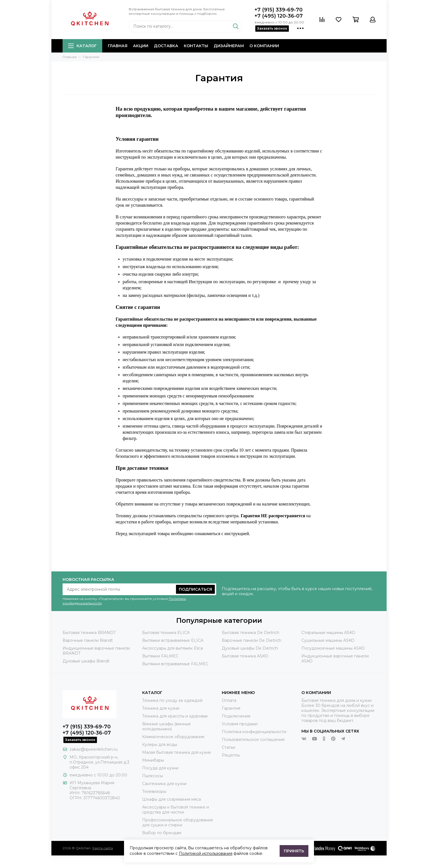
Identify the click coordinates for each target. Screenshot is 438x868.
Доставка (166, 46)
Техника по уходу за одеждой (172, 700)
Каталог (82, 46)
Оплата (229, 700)
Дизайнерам (229, 46)
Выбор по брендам (162, 833)
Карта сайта (103, 848)
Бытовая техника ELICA (166, 633)
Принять (294, 851)
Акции (141, 46)
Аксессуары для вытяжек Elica (172, 648)
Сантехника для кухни (164, 784)
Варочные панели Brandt (88, 640)
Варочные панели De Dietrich (252, 640)
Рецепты (231, 755)
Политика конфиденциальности (254, 732)
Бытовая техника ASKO (245, 656)
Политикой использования (206, 853)
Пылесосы (153, 776)
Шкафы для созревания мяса (172, 799)
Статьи (228, 747)
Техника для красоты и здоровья (175, 716)
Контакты (196, 46)
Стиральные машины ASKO (328, 633)
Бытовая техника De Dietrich (251, 633)
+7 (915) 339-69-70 (278, 10)
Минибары (153, 760)
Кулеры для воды (160, 745)
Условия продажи (240, 724)
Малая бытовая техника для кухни (177, 752)
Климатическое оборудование (173, 737)
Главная (118, 46)
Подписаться (195, 589)
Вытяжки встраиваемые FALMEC (175, 664)
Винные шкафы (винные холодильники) (166, 726)
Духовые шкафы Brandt (86, 661)
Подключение (236, 716)
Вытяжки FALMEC (160, 656)
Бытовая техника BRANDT (89, 633)
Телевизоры (154, 791)
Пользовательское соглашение (253, 740)
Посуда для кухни (160, 768)
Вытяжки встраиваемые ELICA (173, 640)
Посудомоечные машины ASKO (333, 648)
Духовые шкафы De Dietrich (250, 648)
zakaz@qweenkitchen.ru (94, 749)
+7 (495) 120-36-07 (279, 16)
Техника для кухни (161, 708)
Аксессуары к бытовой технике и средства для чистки (176, 810)
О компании (264, 46)
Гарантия (231, 708)
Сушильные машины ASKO (328, 640)
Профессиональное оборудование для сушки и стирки (178, 822)
